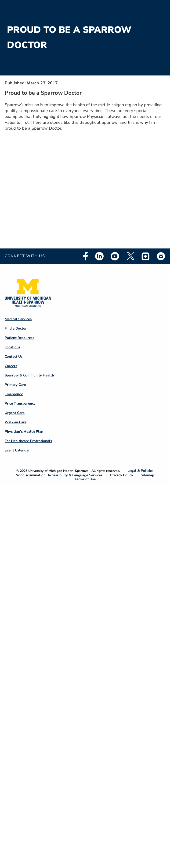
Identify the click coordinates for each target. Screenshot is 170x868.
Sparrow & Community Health (29, 375)
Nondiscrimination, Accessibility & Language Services (59, 475)
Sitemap (147, 475)
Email (161, 256)
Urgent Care (15, 413)
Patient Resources (19, 338)
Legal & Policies (140, 471)
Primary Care (15, 385)
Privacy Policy (122, 475)
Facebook (86, 256)
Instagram (146, 256)
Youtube (115, 256)
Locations (13, 347)
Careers (11, 366)
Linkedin (99, 256)
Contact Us (14, 357)
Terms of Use (85, 479)
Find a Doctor (16, 328)
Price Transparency (20, 403)
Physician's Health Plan (24, 432)
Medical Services (18, 319)
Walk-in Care (16, 422)
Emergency (14, 394)
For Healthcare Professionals (28, 441)
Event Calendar (17, 450)
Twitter (130, 256)
